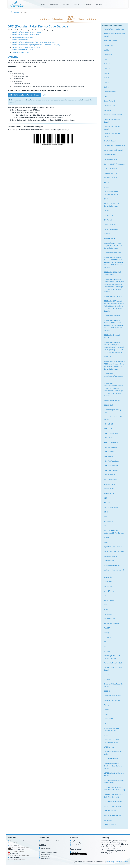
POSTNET (107, 637)
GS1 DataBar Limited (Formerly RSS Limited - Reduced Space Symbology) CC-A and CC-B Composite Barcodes (114, 365)
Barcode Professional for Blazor (22, 50)
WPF (45, 95)
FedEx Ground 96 (110, 225)
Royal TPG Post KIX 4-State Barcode (113, 669)
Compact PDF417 (110, 92)
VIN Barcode (108, 820)
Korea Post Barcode (111, 556)
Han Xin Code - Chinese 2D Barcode (113, 418)
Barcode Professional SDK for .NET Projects (26, 32)
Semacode (107, 679)
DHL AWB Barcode (110, 141)
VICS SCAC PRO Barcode (113, 815)
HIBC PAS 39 (108, 456)
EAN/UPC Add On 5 (111, 178)
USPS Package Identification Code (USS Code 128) (113, 796)
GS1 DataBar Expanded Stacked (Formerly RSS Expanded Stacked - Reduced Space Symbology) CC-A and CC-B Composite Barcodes (114, 347)
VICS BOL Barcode (110, 811)
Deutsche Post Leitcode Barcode (112, 128)
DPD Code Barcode (110, 159)
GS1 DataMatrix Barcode (112, 401)
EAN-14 (107, 187)
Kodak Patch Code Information (114, 551)
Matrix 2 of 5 (108, 577)
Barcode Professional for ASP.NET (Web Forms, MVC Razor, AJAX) (34, 42)
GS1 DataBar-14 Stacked (112, 253)
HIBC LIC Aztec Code (111, 433)
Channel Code (109, 45)
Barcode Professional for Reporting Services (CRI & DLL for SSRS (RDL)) (36, 45)
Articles (77, 4)
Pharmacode (108, 614)
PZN (105, 647)
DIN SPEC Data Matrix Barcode (114, 145)
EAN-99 (107, 211)
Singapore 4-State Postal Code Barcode (114, 685)
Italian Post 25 (109, 521)
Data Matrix (108, 110)
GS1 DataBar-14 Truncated (113, 296)
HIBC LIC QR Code (110, 447)
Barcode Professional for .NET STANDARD (26, 47)
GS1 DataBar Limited (111, 357)
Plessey (107, 633)
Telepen (107, 710)
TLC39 (106, 714)
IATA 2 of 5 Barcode (110, 480)
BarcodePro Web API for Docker (23, 37)
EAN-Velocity (108, 220)
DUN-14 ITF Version (111, 169)
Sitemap (126, 862)
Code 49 (107, 82)
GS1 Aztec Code (109, 238)
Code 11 (107, 59)
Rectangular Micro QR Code (113, 663)
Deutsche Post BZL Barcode (113, 115)
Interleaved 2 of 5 (110, 493)
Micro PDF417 (109, 586)
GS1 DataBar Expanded (112, 316)
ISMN (106, 512)
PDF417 (107, 609)
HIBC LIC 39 (108, 429)
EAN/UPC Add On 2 (111, 173)
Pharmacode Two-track (112, 623)
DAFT (106, 96)
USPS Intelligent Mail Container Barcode (114, 774)
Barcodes (16, 12)
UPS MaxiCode (109, 747)
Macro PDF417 (109, 561)
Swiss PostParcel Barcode (113, 696)
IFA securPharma (110, 484)
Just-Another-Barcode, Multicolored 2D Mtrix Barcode (114, 532)
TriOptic (106, 705)
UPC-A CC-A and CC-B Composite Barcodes (112, 729)
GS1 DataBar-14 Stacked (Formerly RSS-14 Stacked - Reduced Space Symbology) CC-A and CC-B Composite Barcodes (113, 262)
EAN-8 (106, 199)
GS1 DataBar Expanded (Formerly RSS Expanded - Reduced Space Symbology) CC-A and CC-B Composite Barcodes (113, 325)
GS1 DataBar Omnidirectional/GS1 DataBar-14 (114, 376)
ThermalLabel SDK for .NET (21, 52)
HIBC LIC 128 (108, 424)
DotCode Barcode (110, 155)
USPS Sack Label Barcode (113, 802)
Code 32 (107, 73)
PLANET (107, 628)
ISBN (106, 498)
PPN (105, 642)
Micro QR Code (109, 591)
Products (42, 4)
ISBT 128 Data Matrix (111, 507)
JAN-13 (106, 538)
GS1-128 (107, 234)
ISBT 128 (107, 503)
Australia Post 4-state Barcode (114, 29)
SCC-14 (107, 675)
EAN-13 (107, 183)
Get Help (66, 4)
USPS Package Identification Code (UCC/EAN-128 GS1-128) (114, 789)
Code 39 (107, 78)
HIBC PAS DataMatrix (111, 470)
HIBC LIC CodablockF (111, 438)
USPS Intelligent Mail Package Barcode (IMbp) (114, 781)
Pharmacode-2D (109, 619)
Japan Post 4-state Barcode (113, 547)
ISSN (106, 517)
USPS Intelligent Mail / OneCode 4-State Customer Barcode (113, 766)
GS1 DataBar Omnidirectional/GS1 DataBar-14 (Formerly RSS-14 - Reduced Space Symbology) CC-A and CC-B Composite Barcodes (114, 390)
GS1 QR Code (109, 405)
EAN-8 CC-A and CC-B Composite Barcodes (112, 205)
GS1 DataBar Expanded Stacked (112, 336)
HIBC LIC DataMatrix (111, 443)
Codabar (107, 50)
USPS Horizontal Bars (111, 759)
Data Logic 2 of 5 (110, 106)
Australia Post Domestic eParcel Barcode (114, 35)
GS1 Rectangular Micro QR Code (113, 411)
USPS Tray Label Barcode (113, 806)
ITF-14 (106, 526)
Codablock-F (108, 55)
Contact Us (119, 862)
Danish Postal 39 (110, 101)
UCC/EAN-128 (109, 719)
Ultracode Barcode (110, 825)
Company (99, 4)
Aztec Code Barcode (111, 41)
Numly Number (109, 600)
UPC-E (106, 735)
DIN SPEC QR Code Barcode (114, 150)
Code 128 (107, 64)
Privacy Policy (110, 862)
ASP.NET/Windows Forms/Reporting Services (24, 95)
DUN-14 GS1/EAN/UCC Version (114, 164)
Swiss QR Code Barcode (112, 700)
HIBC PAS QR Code (111, 475)
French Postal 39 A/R (111, 229)
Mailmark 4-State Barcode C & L (114, 571)
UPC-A (106, 723)
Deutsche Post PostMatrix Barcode (112, 135)
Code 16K (107, 69)
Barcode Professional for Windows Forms (26, 35)
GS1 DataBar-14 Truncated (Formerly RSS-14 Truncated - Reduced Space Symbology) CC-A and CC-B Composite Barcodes (114, 306)
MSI (105, 596)
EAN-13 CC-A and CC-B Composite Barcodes (112, 193)
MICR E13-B (108, 582)
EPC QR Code (109, 215)
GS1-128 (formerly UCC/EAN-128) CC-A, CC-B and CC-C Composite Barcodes (114, 246)
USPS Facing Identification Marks (113, 753)
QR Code (107, 651)
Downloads (54, 4)
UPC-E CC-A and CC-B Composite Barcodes (112, 741)
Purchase (88, 4)
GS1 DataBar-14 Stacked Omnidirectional (112, 273)
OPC (105, 605)
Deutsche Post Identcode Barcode (112, 121)
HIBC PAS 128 (109, 452)
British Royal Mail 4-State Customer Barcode (112, 657)
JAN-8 (106, 542)
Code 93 (107, 87)
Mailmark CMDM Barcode (112, 565)
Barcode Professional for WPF (22, 40)
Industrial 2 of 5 (109, 489)
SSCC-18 (107, 691)
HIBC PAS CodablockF (111, 466)
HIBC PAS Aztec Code (111, 461)
